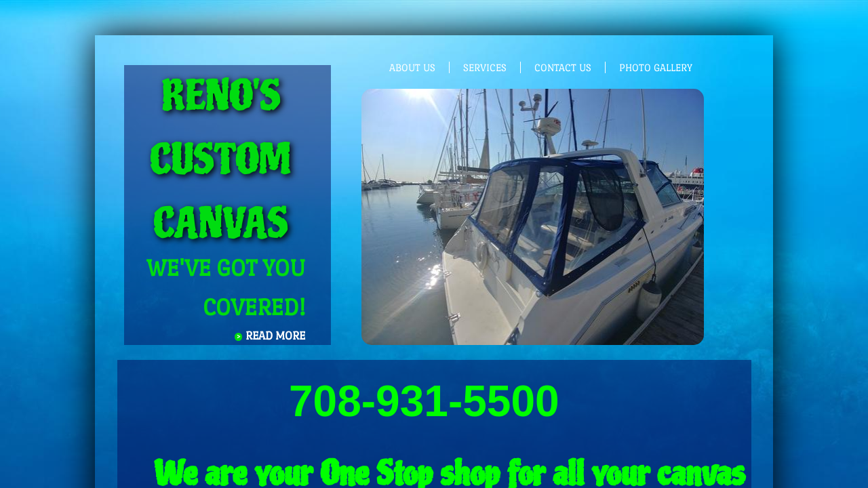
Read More (275, 336)
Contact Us (563, 67)
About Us (412, 67)
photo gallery (656, 67)
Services (485, 67)
